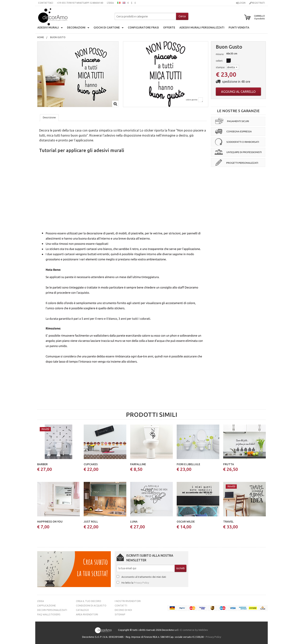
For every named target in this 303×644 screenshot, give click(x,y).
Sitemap (120, 614)
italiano (119, 3)
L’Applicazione (46, 605)
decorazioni (76, 28)
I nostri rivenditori (128, 601)
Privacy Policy (141, 583)
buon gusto (58, 37)
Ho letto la (135, 583)
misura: (220, 54)
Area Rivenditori (87, 614)
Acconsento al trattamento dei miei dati (144, 577)
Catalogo (82, 610)
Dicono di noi (123, 610)
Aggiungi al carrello (238, 92)
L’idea (110, 3)
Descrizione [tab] (49, 117)
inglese (124, 3)
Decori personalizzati (52, 610)
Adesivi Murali (48, 28)
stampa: (220, 67)
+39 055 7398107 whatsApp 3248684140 (80, 3)
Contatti (121, 605)
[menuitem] (41, 37)
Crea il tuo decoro (89, 601)
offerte (169, 28)
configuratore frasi (143, 28)
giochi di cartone (107, 28)
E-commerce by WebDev (194, 630)
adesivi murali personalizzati (202, 28)
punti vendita (239, 28)
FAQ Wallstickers (49, 614)
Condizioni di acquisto (91, 605)
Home (41, 37)
